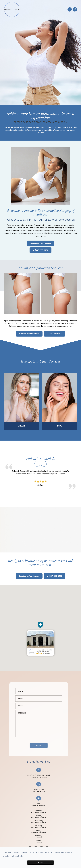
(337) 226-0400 (42, 250)
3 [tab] (47, 436)
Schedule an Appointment (41, 243)
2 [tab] (40, 436)
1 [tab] (34, 436)
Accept (41, 863)
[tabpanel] (21, 402)
